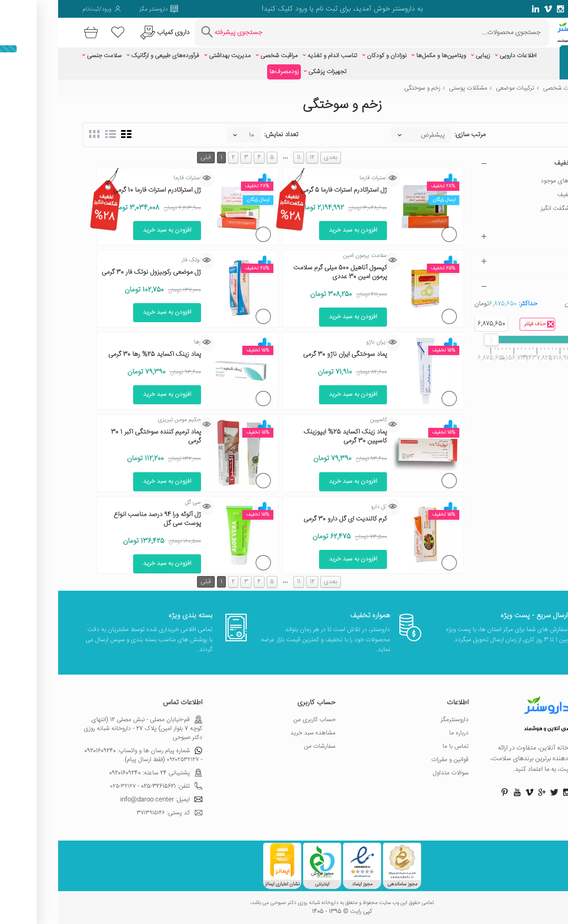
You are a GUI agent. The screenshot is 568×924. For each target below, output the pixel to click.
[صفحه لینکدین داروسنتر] (477, 9)
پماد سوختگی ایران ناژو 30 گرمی (287, 354)
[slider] (525, 340)
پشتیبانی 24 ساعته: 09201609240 (98, 773)
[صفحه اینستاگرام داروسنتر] (509, 792)
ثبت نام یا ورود (257, 9)
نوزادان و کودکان (329, 56)
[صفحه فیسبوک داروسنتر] (540, 9)
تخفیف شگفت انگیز (506, 209)
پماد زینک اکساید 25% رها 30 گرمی (97, 354)
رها (139, 342)
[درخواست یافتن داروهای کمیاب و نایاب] (105, 33)
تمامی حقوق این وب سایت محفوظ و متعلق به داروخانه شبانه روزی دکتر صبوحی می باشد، (284, 903)
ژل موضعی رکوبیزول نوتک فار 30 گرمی (93, 272)
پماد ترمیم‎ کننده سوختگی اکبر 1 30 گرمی (98, 436)
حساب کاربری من (256, 720)
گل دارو (321, 507)
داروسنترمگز (396, 720)
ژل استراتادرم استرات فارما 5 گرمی (286, 190)
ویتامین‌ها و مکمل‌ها (383, 56)
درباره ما (401, 733)
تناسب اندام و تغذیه (274, 56)
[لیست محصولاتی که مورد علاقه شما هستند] (60, 33)
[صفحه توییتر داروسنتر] (527, 9)
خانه (538, 88)
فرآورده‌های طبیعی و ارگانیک (107, 56)
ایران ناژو (318, 342)
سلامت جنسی (46, 56)
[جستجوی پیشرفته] (172, 33)
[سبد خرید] (31, 33)
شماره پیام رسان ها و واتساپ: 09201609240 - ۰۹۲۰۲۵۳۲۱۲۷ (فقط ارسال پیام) (85, 755)
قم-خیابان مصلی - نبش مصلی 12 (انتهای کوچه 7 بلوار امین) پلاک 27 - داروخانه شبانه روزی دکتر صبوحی (85, 729)
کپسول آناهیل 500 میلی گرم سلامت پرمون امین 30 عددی (282, 272)
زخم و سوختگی (364, 88)
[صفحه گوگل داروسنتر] (515, 9)
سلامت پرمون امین (307, 256)
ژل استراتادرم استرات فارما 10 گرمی (99, 190)
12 (254, 158)
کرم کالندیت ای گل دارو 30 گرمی (287, 519)
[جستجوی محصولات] (350, 33)
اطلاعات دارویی (460, 56)
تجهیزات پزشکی (269, 72)
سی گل (135, 502)
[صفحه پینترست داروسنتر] (446, 792)
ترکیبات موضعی (457, 88)
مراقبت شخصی (221, 56)
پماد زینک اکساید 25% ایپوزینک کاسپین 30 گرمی (287, 436)
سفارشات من (262, 746)
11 (241, 158)
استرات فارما (315, 178)
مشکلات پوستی (410, 88)
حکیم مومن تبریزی (121, 420)
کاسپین (320, 420)
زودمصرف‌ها (226, 72)
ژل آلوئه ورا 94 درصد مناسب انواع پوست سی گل (99, 519)
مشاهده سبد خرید (255, 733)
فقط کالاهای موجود (506, 181)
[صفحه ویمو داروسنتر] (490, 9)
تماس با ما (397, 746)
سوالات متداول (392, 773)
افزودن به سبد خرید (295, 230)
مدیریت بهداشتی (172, 56)
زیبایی (425, 56)
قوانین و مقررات (392, 760)
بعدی (272, 158)
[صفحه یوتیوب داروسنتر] (459, 792)
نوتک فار (133, 260)
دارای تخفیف (515, 195)
